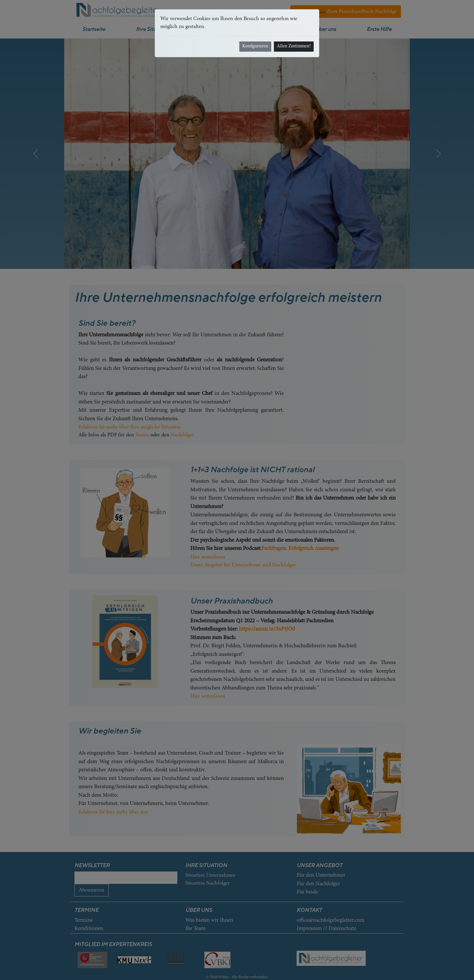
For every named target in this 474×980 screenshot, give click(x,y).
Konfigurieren (255, 46)
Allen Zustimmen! (294, 46)
